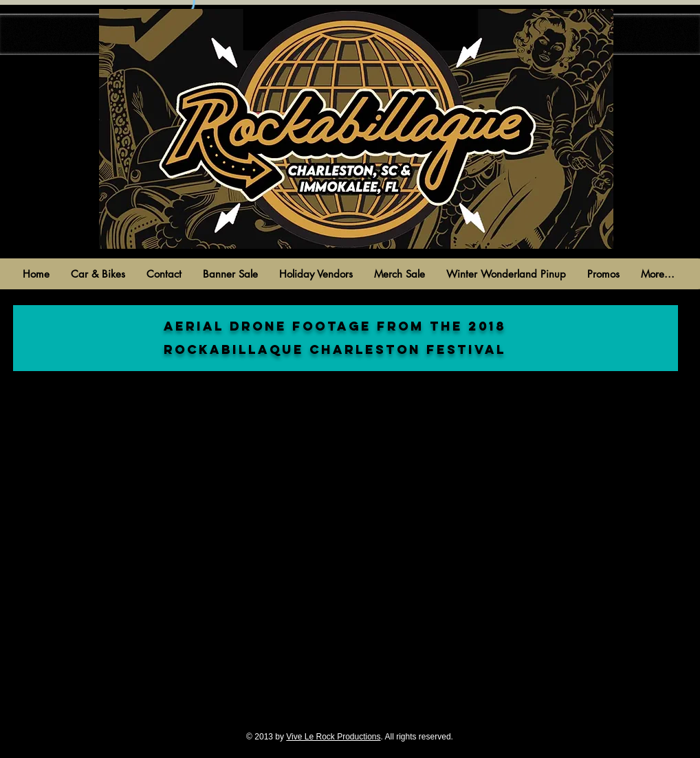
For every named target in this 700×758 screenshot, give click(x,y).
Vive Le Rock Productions (333, 737)
